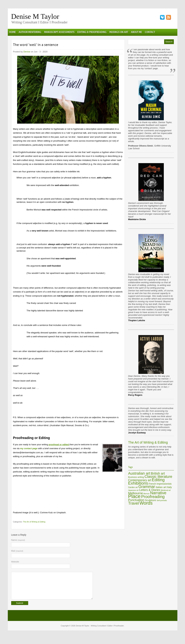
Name (18, 540)
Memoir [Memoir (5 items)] (147, 494)
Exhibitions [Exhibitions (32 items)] (138, 483)
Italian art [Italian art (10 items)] (161, 487)
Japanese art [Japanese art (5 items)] (133, 490)
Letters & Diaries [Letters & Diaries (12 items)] (150, 490)
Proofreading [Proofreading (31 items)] (153, 497)
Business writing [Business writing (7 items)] (136, 477)
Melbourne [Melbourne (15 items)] (136, 493)
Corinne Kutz (46, 513)
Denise (27, 52)
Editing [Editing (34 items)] (158, 480)
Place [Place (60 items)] (134, 496)
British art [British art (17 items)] (158, 473)
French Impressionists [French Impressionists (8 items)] (160, 484)
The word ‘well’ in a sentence (36, 45)
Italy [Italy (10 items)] (169, 487)
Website (15, 562)
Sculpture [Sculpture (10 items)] (150, 500)
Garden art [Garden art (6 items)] (133, 487)
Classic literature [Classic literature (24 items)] (158, 477)
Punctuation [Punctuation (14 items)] (136, 500)
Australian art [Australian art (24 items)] (139, 473)
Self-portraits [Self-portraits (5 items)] (162, 500)
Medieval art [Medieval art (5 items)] (166, 490)
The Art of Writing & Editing (34, 522)
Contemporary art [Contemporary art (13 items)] (140, 480)
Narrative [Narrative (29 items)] (158, 493)
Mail (17, 551)
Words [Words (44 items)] (146, 503)
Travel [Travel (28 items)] (134, 503)
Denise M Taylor (35, 16)
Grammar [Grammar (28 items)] (147, 487)
